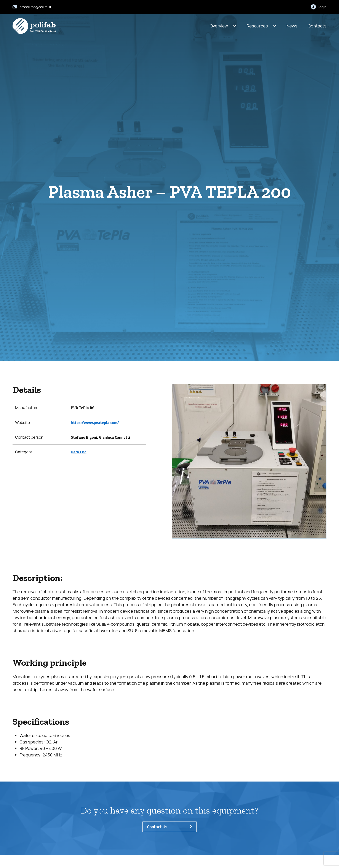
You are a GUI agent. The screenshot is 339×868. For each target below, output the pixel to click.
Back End (79, 452)
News (292, 26)
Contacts (317, 26)
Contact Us (169, 827)
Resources (257, 26)
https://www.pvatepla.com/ (95, 423)
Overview (219, 26)
